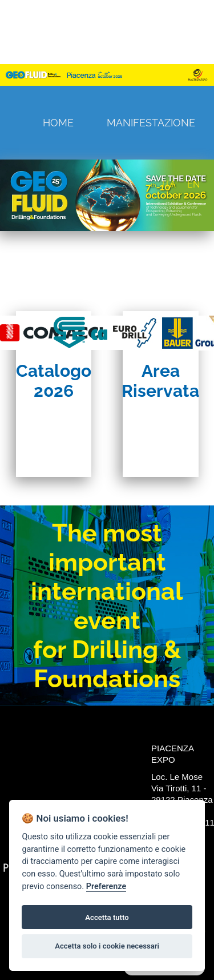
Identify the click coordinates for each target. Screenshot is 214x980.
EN (193, 184)
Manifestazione (151, 123)
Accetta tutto (107, 917)
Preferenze (106, 887)
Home (58, 123)
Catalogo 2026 (54, 381)
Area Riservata (160, 381)
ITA (169, 184)
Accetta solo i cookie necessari (107, 946)
